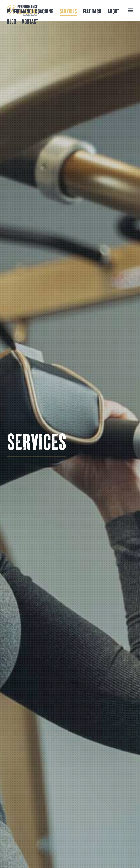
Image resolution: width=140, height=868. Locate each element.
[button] (131, 10)
